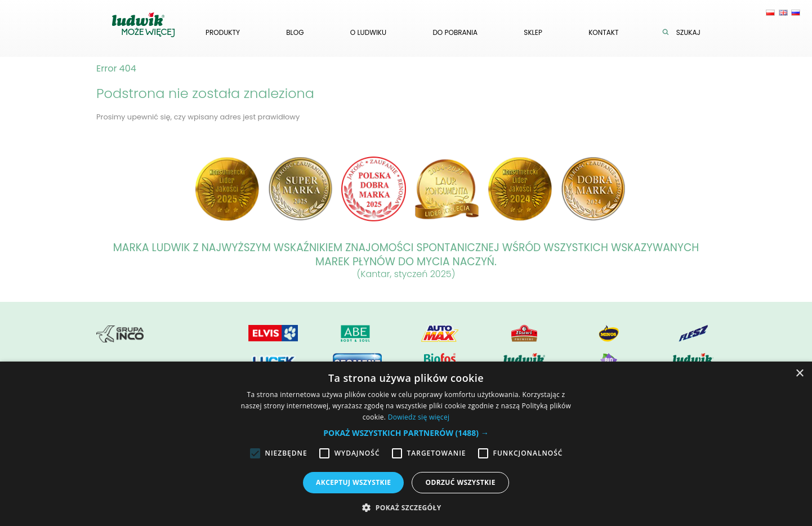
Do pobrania (455, 32)
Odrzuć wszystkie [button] (460, 482)
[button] (406, 433)
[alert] (406, 444)
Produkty (223, 32)
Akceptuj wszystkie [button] (353, 482)
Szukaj (684, 32)
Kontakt (603, 32)
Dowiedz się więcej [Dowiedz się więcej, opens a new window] (419, 417)
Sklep (533, 32)
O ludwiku (368, 32)
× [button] (799, 374)
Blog (295, 32)
